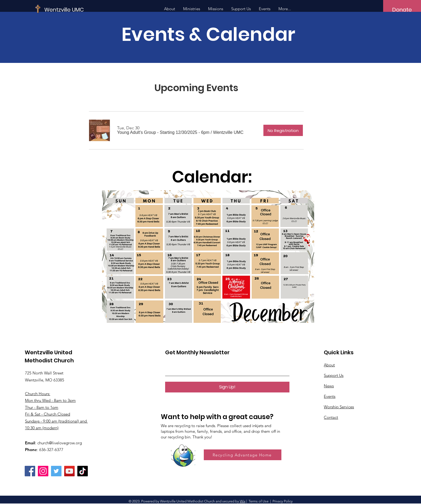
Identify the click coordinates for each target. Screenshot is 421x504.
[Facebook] (30, 471)
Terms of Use (259, 501)
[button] (163, 133)
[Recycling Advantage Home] (243, 455)
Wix (243, 501)
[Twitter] (56, 471)
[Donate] (402, 10)
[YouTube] (69, 471)
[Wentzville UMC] (80, 10)
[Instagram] (43, 471)
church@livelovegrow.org (60, 443)
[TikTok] (83, 471)
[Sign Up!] (227, 387)
